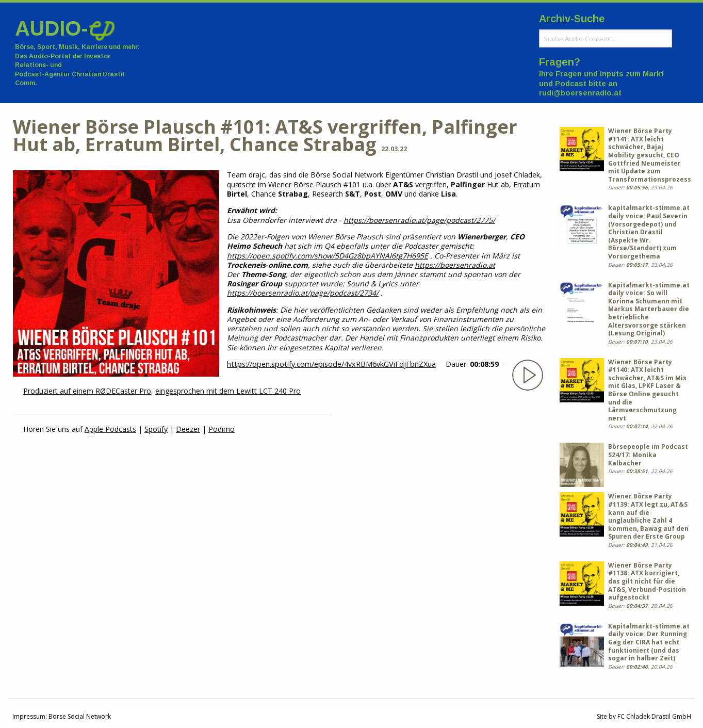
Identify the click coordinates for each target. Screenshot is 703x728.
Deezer (188, 429)
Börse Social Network (80, 716)
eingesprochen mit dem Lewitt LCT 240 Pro (228, 391)
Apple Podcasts (110, 429)
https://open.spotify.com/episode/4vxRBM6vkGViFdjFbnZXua (331, 364)
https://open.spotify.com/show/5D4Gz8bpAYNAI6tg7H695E (328, 256)
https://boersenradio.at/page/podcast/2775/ (419, 220)
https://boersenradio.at (455, 265)
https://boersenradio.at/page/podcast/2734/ (303, 293)
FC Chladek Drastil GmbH (654, 716)
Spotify (156, 429)
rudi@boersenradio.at (580, 93)
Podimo (222, 429)
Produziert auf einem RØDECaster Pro (87, 391)
